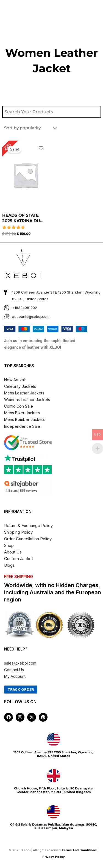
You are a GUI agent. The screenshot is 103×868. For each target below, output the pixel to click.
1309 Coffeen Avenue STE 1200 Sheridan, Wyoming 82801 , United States (54, 754)
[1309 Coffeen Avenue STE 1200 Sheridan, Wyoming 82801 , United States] (54, 740)
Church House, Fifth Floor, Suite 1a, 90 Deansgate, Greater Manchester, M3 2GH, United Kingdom (54, 790)
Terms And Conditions (79, 850)
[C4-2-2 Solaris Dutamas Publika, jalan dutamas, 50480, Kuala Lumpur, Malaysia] (54, 812)
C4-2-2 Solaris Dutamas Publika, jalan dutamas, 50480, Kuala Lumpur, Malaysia (54, 826)
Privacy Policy (54, 857)
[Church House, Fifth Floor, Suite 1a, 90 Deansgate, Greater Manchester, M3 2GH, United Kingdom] (54, 776)
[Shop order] (30, 128)
